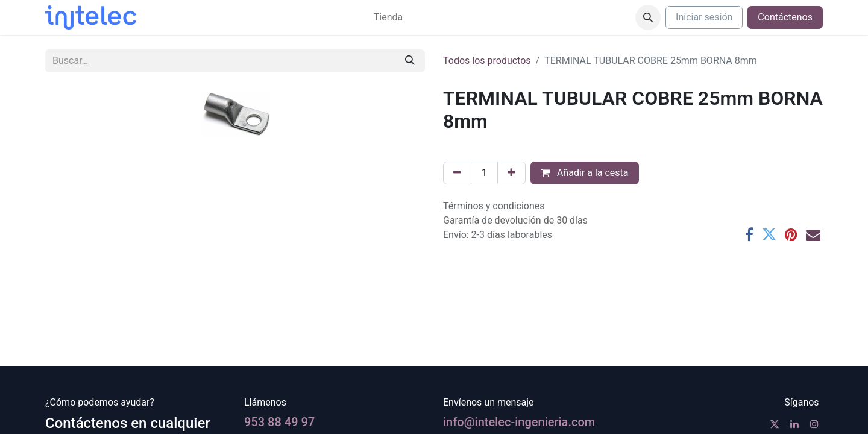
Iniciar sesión (704, 17)
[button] (648, 17)
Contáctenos (785, 17)
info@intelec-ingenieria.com (519, 422)
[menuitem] (388, 17)
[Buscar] (410, 61)
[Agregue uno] (511, 173)
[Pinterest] (791, 234)
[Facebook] (749, 234)
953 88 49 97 (279, 422)
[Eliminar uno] (457, 173)
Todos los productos (487, 61)
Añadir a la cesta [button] (585, 173)
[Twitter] (769, 234)
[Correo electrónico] (813, 234)
